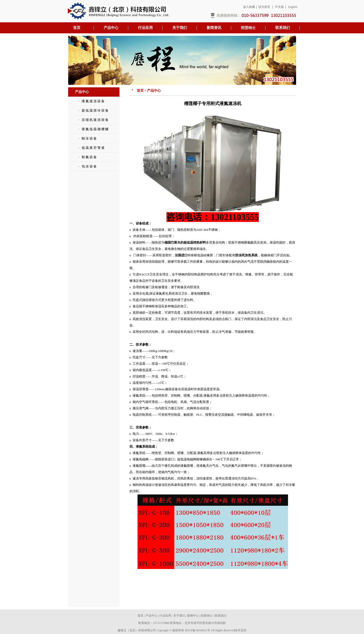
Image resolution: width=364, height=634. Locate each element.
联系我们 (221, 616)
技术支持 (240, 630)
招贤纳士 (207, 616)
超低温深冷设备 (95, 110)
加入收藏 (249, 7)
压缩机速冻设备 (95, 120)
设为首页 (264, 7)
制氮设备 (89, 157)
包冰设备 (89, 166)
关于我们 (179, 616)
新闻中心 (193, 616)
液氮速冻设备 (93, 101)
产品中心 (151, 616)
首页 (140, 616)
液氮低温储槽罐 (95, 129)
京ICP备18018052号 (197, 630)
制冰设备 (89, 138)
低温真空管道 (93, 148)
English (293, 7)
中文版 (279, 7)
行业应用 (165, 616)
